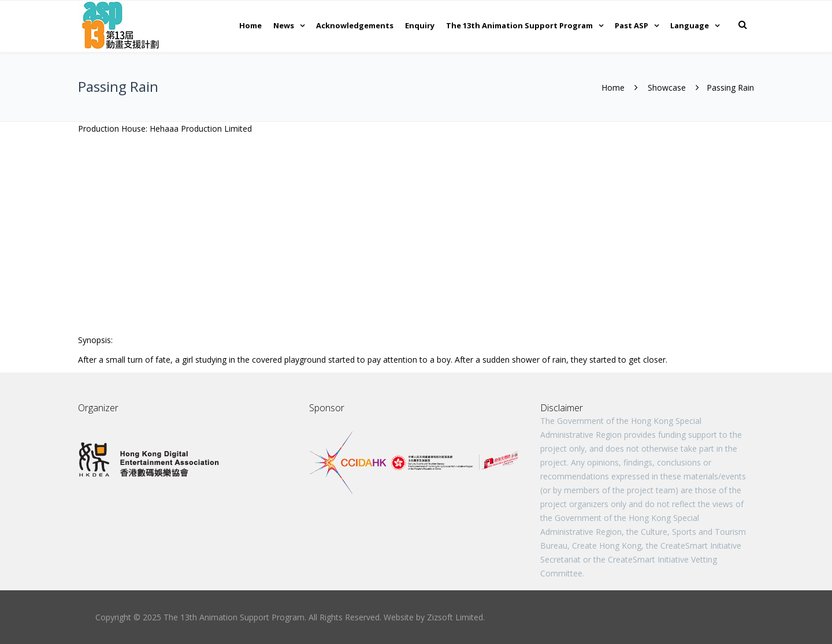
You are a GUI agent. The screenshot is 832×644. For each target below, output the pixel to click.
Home (250, 25)
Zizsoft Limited (455, 617)
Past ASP (632, 25)
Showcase (667, 88)
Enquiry (420, 25)
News (284, 25)
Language (690, 25)
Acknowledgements (355, 25)
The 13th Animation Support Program (519, 25)
